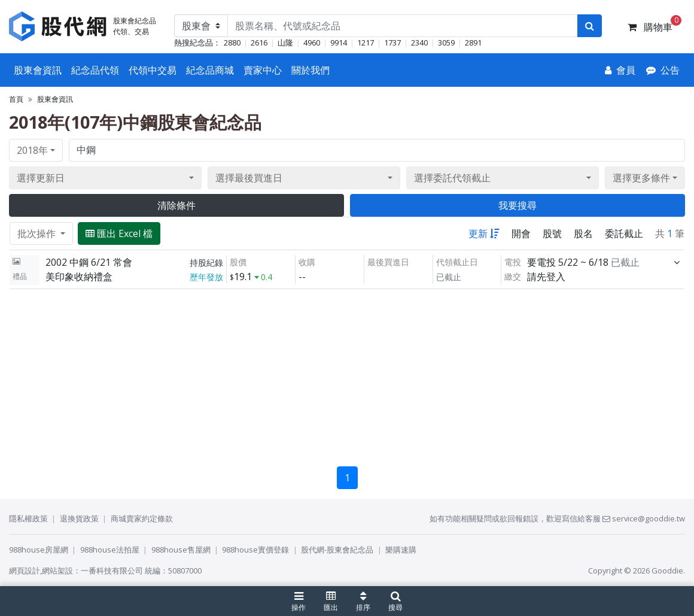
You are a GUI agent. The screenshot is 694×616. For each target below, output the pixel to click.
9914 (339, 43)
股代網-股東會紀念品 (337, 550)
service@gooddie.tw (644, 518)
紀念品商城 (210, 70)
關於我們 (311, 70)
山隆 (285, 43)
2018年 (32, 150)
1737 (392, 43)
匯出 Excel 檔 (119, 233)
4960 (312, 43)
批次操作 (38, 233)
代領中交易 (153, 70)
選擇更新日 (41, 178)
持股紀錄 (206, 263)
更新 (484, 233)
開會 (521, 233)
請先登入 (546, 277)
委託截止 (624, 233)
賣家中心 (263, 70)
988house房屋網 (39, 550)
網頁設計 (25, 571)
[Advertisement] (347, 373)
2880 (232, 43)
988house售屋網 (181, 550)
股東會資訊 (38, 70)
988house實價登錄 (255, 550)
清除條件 (176, 205)
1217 (366, 43)
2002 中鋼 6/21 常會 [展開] (89, 262)
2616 (259, 43)
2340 (419, 43)
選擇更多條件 (641, 178)
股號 (552, 233)
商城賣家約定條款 (142, 518)
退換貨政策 (79, 518)
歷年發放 (206, 277)
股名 (583, 233)
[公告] (663, 70)
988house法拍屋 (110, 550)
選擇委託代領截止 (452, 178)
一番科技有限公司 (112, 571)
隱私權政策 (28, 518)
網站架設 (57, 571)
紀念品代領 (95, 70)
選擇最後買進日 (249, 178)
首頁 (16, 99)
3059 (446, 43)
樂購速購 (401, 550)
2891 (473, 43)
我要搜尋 (518, 205)
